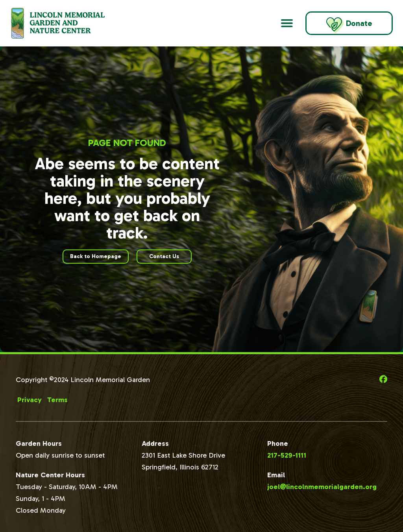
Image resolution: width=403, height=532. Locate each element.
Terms (57, 400)
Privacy (30, 400)
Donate (349, 25)
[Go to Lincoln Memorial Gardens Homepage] (67, 23)
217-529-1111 (287, 455)
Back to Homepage (96, 256)
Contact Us (164, 256)
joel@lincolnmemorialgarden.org (322, 487)
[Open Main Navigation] (287, 23)
